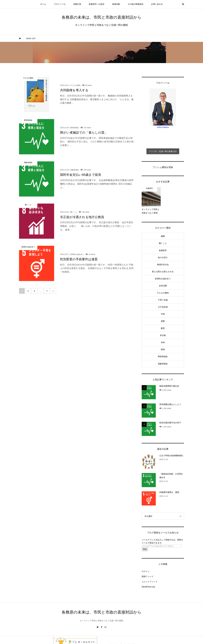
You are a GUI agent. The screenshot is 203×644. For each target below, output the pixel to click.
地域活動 (116, 4)
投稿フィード (148, 576)
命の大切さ (163, 257)
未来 (163, 342)
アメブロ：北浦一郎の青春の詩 (163, 151)
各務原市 (163, 250)
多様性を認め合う (163, 279)
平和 (163, 314)
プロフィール (60, 4)
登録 (145, 549)
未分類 (163, 335)
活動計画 (77, 4)
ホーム (43, 4)
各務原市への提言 (97, 4)
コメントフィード (150, 582)
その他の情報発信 (135, 4)
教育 (163, 328)
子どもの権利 (163, 293)
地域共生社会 (163, 265)
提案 (163, 321)
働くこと (163, 243)
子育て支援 (163, 300)
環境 (163, 349)
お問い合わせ (157, 4)
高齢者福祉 (163, 364)
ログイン (146, 571)
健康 (163, 236)
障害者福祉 (163, 356)
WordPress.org (148, 587)
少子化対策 (163, 307)
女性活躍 (163, 286)
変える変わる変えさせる (163, 272)
